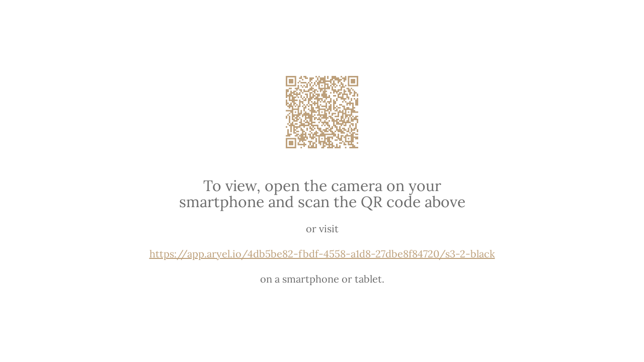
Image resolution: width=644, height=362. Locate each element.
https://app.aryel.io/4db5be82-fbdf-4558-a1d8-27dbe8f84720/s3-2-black (322, 254)
